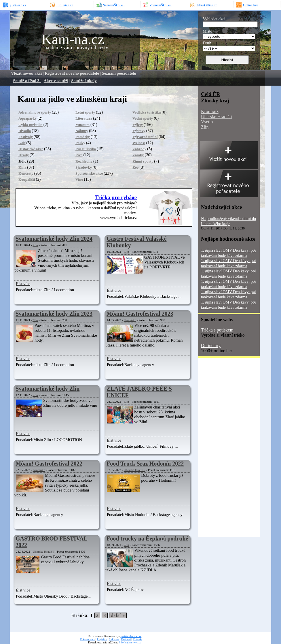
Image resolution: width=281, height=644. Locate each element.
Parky (80, 143)
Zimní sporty (143, 161)
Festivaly (26, 137)
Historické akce (31, 149)
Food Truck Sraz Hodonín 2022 (145, 464)
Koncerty (26, 173)
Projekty (102, 639)
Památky (83, 137)
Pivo (79, 155)
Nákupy (82, 131)
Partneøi (126, 639)
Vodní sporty (143, 118)
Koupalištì (27, 179)
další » (118, 615)
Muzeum (82, 125)
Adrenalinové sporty (35, 112)
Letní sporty (85, 112)
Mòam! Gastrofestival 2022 (49, 464)
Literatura (84, 118)
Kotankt (137, 639)
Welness (139, 143)
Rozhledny (84, 161)
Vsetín (207, 122)
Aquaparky (27, 118)
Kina (22, 167)
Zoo (136, 167)
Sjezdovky (84, 167)
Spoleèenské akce (89, 173)
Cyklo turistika (31, 125)
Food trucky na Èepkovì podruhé (147, 538)
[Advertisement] (221, 449)
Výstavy (139, 131)
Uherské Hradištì (135, 470)
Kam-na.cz (73, 39)
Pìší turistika (86, 149)
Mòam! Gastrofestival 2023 (140, 314)
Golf (22, 143)
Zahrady (139, 149)
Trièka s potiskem (217, 330)
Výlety (138, 125)
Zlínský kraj (215, 100)
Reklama (114, 639)
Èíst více (23, 284)
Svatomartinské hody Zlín (48, 389)
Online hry (211, 345)
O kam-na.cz (87, 639)
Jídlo (22, 161)
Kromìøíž (130, 320)
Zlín (35, 245)
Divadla (25, 131)
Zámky (138, 155)
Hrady (24, 155)
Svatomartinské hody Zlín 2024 (54, 239)
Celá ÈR (210, 94)
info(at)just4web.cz (130, 642)
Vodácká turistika (147, 112)
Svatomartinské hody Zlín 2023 (54, 314)
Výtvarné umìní (145, 137)
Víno (79, 179)
